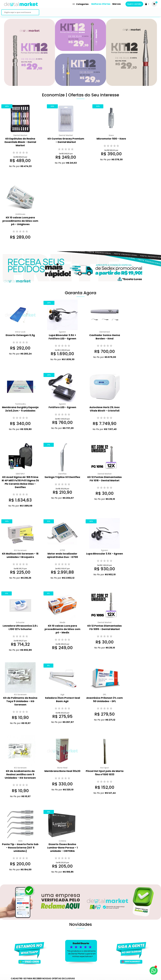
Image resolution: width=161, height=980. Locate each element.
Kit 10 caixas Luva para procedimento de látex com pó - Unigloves (20, 221)
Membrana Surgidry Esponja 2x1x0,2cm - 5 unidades (20, 409)
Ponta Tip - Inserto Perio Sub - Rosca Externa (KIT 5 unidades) (20, 848)
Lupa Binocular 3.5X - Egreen (105, 554)
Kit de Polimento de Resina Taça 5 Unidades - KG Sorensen (20, 701)
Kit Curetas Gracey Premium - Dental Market (66, 140)
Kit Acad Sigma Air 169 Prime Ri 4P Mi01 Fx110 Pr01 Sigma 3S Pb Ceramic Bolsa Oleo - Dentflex (20, 482)
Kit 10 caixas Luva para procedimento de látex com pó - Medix (62, 629)
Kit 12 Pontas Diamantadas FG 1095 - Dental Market (105, 627)
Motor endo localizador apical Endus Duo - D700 (62, 555)
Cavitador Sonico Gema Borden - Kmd (105, 337)
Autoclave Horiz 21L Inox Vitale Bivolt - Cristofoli (105, 409)
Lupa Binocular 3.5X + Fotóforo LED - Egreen (62, 337)
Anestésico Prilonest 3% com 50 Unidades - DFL (105, 700)
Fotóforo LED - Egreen (62, 407)
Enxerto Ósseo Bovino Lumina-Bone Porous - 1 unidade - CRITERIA (62, 848)
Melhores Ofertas (101, 4)
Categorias (81, 4)
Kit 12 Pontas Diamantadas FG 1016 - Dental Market (105, 479)
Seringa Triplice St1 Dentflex (62, 477)
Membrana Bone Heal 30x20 (62, 771)
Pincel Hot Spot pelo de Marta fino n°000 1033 (105, 773)
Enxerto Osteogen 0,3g (20, 335)
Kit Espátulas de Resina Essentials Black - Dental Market (20, 142)
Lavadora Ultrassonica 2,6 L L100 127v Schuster (20, 627)
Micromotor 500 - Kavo (111, 139)
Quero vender (134, 4)
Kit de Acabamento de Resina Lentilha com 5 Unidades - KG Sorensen (20, 774)
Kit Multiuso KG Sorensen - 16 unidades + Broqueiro (20, 555)
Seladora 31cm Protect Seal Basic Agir (62, 700)
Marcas (117, 4)
